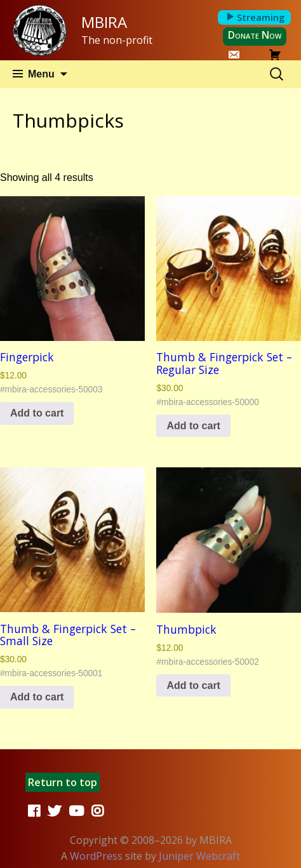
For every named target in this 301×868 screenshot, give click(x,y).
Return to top (63, 782)
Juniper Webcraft (199, 856)
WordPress (96, 856)
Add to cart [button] (37, 413)
